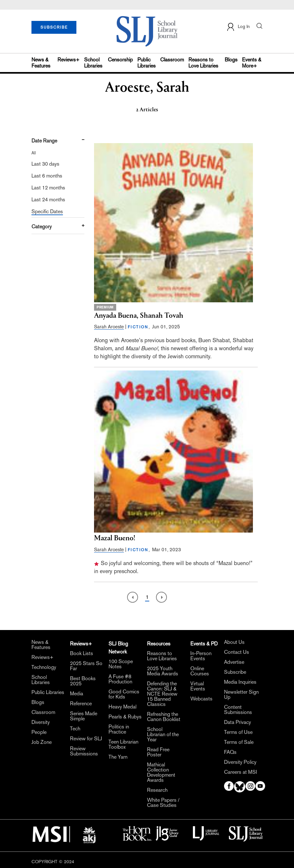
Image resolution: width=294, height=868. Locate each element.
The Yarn (118, 757)
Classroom (172, 60)
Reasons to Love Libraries (203, 63)
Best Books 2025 (83, 681)
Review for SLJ (86, 739)
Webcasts (201, 699)
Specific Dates (47, 211)
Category (42, 227)
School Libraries (93, 63)
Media (77, 694)
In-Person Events (201, 656)
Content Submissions (238, 710)
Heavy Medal (122, 707)
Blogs (231, 60)
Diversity (41, 722)
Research (157, 790)
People (39, 732)
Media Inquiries (240, 682)
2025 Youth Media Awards (163, 671)
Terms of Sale (239, 742)
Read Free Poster (158, 752)
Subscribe (235, 672)
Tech (75, 729)
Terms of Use (238, 732)
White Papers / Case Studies (163, 803)
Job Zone (42, 742)
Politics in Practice (119, 729)
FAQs (230, 752)
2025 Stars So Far (86, 666)
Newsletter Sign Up (241, 695)
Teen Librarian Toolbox (123, 745)
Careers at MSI (241, 772)
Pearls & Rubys (125, 717)
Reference (81, 704)
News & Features (41, 63)
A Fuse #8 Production (120, 679)
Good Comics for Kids (124, 694)
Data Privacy (238, 722)
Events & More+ (252, 63)
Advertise (234, 662)
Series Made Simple (84, 716)
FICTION (138, 327)
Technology (44, 667)
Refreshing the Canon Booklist (164, 717)
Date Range (44, 141)
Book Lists (82, 653)
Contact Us (237, 652)
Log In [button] (238, 27)
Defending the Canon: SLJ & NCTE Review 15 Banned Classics (162, 694)
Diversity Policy (240, 762)
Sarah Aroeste (109, 327)
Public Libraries (147, 63)
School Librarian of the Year (163, 735)
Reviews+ (69, 60)
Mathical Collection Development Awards (161, 772)
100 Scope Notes (121, 664)
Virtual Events (198, 686)
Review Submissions (84, 751)
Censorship (120, 60)
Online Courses (200, 671)
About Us (234, 642)
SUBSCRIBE (54, 27)
